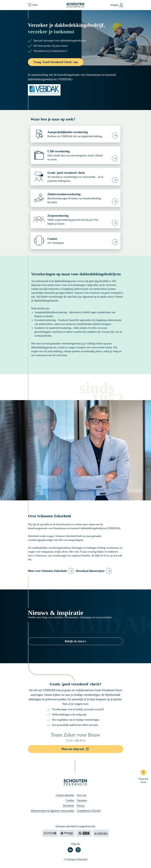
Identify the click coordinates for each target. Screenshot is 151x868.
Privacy (81, 806)
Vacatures (82, 800)
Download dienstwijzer (90, 571)
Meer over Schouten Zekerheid (47, 571)
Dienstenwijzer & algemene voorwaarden (53, 811)
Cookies (70, 800)
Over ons (82, 795)
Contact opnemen (65, 795)
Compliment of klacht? (89, 811)
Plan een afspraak (75, 749)
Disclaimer (68, 806)
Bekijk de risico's (75, 641)
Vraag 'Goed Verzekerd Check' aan (56, 62)
